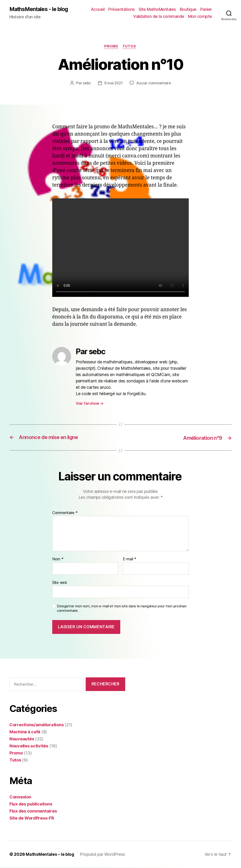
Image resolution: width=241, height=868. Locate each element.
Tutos (130, 47)
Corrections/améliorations (36, 725)
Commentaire (65, 513)
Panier (206, 10)
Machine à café (25, 732)
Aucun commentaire (154, 84)
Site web (60, 583)
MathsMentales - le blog (41, 9)
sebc (86, 84)
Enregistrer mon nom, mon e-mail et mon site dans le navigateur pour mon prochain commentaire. (122, 609)
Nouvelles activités (29, 746)
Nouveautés (22, 739)
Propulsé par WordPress (103, 855)
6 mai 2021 (114, 84)
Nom (58, 560)
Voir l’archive (90, 404)
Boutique (188, 10)
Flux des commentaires (33, 811)
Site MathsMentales (157, 10)
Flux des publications (31, 804)
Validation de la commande (159, 17)
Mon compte (200, 17)
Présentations (122, 10)
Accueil (98, 10)
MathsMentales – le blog (50, 855)
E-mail (130, 560)
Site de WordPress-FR (32, 819)
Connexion (20, 797)
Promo (111, 47)
